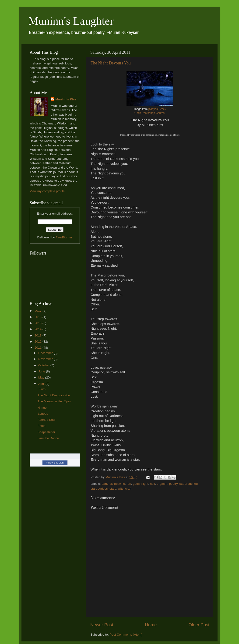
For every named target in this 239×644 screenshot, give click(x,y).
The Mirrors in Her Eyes (54, 401)
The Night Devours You (111, 63)
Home (151, 625)
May (42, 377)
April (42, 384)
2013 (39, 335)
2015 (39, 323)
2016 (39, 317)
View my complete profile (47, 191)
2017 (39, 311)
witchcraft (125, 489)
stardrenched (188, 484)
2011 (39, 348)
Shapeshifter (46, 432)
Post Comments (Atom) (126, 635)
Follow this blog (55, 463)
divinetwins (117, 484)
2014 (39, 329)
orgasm (162, 484)
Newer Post (102, 625)
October (44, 365)
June (42, 371)
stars (113, 489)
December (46, 353)
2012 (39, 341)
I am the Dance (48, 438)
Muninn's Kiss (66, 99)
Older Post (199, 625)
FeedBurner (64, 237)
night (145, 484)
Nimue (42, 408)
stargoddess (99, 489)
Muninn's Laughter (71, 21)
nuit (153, 484)
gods (136, 484)
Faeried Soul (47, 420)
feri (129, 484)
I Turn (42, 389)
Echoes (43, 414)
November (46, 359)
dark (105, 484)
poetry (173, 484)
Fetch (42, 426)
